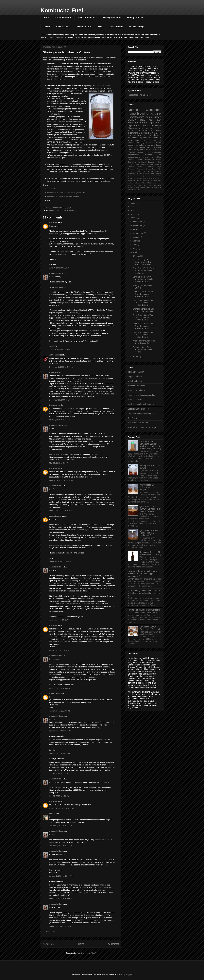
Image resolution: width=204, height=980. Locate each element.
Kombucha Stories (144, 169)
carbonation (152, 140)
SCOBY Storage (137, 27)
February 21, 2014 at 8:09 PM (61, 899)
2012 (133, 207)
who (139, 190)
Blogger (129, 974)
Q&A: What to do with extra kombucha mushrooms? (149, 533)
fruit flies (146, 178)
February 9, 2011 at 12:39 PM (61, 480)
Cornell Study (133, 150)
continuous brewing (152, 135)
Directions (132, 128)
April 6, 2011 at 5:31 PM (59, 650)
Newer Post (49, 944)
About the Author (63, 18)
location (131, 145)
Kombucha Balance (136, 390)
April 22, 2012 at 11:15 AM (60, 731)
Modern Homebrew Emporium (141, 404)
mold (142, 183)
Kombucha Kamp (135, 400)
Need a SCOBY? (84, 27)
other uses (73, 72)
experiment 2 (134, 133)
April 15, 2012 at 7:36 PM (59, 711)
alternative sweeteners (136, 174)
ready (155, 183)
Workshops (153, 110)
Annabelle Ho (55, 273)
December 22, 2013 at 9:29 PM (62, 808)
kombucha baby (135, 138)
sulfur (135, 185)
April (135, 252)
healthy (153, 178)
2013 (133, 203)
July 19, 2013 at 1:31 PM (59, 773)
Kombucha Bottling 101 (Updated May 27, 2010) (150, 553)
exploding (145, 176)
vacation (73, 210)
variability (150, 187)
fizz (160, 140)
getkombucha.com (136, 372)
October (137, 229)
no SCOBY (148, 183)
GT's (154, 164)
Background (149, 160)
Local (154, 169)
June (136, 245)
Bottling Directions (136, 18)
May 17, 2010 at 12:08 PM (60, 420)
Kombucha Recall (147, 150)
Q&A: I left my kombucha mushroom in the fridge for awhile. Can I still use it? (144, 593)
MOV (159, 169)
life (141, 180)
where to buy (146, 128)
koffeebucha (156, 152)
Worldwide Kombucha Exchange (142, 427)
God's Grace (55, 694)
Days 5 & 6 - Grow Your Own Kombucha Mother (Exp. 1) (143, 317)
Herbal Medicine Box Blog (139, 95)
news (130, 135)
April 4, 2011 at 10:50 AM (59, 620)
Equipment (152, 162)
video (155, 187)
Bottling (158, 128)
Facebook (138, 164)
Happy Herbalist (135, 376)
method (130, 183)
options (106, 181)
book (143, 140)
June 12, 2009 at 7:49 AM (59, 350)
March (136, 256)
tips (152, 123)
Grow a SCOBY (64, 27)
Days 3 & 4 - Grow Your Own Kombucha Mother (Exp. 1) (143, 326)
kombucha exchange (136, 143)
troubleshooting (134, 157)
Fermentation (147, 164)
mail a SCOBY (148, 180)
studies (158, 155)
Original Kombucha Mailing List (141, 414)
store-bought (156, 126)
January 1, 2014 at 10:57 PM (61, 826)
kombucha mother (154, 143)
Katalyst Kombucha (136, 386)
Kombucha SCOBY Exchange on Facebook (150, 628)
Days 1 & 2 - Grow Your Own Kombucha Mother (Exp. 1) (143, 335)
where (146, 126)
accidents (158, 171)
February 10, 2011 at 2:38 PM (61, 511)
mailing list (157, 180)
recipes (138, 135)
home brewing (138, 114)
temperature (150, 145)
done (139, 176)
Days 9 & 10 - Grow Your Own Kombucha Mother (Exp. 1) (144, 294)
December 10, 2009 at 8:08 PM (62, 400)
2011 (133, 210)
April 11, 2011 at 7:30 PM (59, 688)
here (90, 172)
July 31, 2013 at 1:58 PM (59, 796)
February (137, 357)
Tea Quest (132, 418)
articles (148, 174)
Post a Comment (53, 932)
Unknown (53, 222)
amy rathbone (55, 516)
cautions (141, 152)
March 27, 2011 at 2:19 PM (60, 561)
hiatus (159, 178)
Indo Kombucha (135, 381)
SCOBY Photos (116, 27)
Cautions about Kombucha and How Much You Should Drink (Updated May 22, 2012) (150, 445)
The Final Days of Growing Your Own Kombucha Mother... (143, 262)
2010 (133, 214)
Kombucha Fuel (62, 10)
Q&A (100, 27)
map (137, 145)
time (137, 187)
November (138, 225)
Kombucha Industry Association (142, 395)
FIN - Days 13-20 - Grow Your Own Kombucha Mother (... (144, 271)
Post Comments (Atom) (86, 953)
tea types (143, 185)
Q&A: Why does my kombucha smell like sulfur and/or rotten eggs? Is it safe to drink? (144, 574)
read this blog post (55, 37)
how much (136, 180)
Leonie (52, 814)
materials (147, 138)
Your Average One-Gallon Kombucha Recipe (148, 487)
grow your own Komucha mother (144, 121)
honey (130, 180)
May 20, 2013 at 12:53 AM (60, 753)
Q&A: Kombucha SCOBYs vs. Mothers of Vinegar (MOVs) (150, 509)
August (136, 237)
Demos (47, 27)
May (135, 249)
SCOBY (131, 130)
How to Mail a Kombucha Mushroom (144, 610)
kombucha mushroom (151, 133)
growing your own (75, 181)
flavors (139, 178)
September (138, 233)
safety (142, 145)
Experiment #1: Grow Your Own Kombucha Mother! (143, 350)
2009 (133, 218)
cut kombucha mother (149, 130)
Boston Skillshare (154, 147)
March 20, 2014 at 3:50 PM (60, 926)
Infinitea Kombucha (145, 167)
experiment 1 (135, 126)
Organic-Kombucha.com (138, 409)
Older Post (113, 944)
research (149, 155)
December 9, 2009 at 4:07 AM (61, 367)
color (134, 176)
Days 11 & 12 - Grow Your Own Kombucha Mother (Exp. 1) (143, 279)
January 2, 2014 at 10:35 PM (61, 846)
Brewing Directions (112, 18)
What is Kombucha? (87, 18)
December (138, 222)
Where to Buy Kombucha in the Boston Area (144, 342)
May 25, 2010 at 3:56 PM (59, 463)
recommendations (135, 155)
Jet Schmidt (54, 355)
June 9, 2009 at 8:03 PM (59, 268)
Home (46, 18)
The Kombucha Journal (138, 423)
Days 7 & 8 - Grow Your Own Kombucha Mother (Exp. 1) (143, 303)
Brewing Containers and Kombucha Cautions (143, 310)
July (135, 241)
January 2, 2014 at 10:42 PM (61, 876)
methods (137, 183)
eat (148, 152)
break (52, 210)
